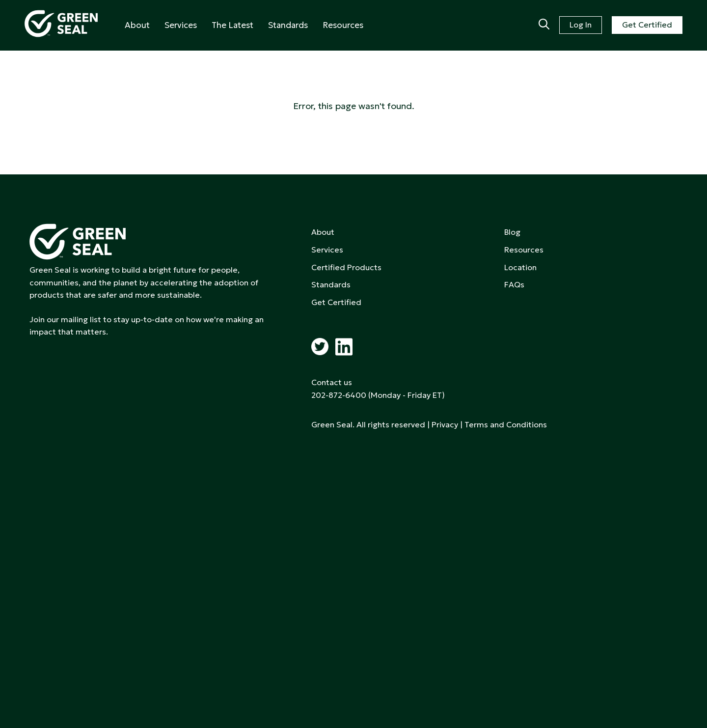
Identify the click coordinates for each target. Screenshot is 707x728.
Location (520, 267)
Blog (512, 232)
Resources (343, 25)
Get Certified (647, 25)
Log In (581, 25)
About (137, 25)
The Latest (232, 25)
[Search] (544, 25)
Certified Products (346, 267)
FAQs (514, 284)
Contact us (332, 382)
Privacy (445, 424)
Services (181, 25)
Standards (288, 25)
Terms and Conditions (506, 424)
